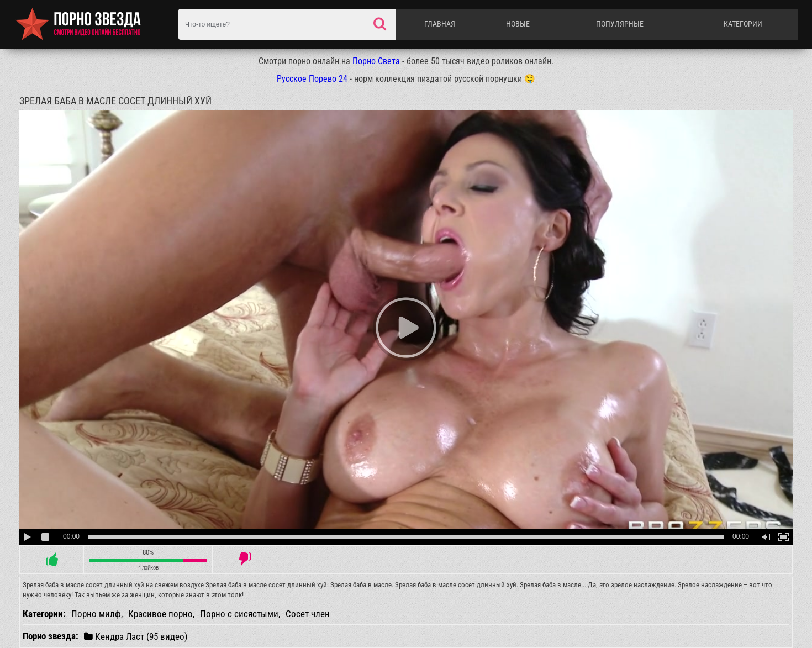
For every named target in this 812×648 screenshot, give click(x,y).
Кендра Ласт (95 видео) (136, 636)
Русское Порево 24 (312, 79)
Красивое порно (160, 614)
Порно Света (376, 61)
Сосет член (308, 614)
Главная (440, 24)
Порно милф (96, 614)
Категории (743, 24)
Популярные (620, 24)
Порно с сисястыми (239, 614)
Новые (518, 24)
